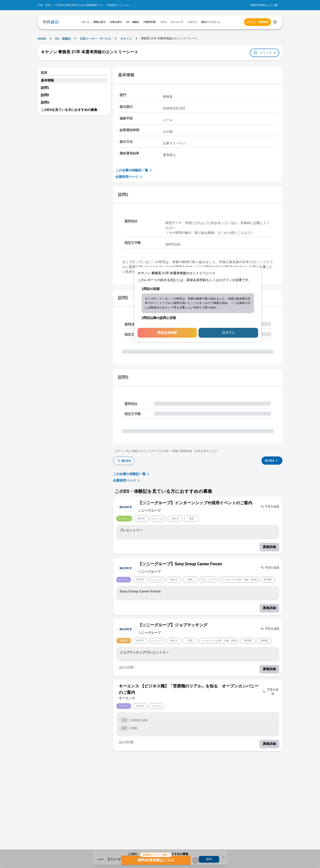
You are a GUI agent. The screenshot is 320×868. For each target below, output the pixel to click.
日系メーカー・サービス (96, 39)
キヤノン (126, 39)
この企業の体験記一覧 (134, 170)
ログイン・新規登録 (258, 22)
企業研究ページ (129, 177)
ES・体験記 (63, 39)
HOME (42, 39)
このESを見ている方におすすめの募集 (69, 110)
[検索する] (275, 22)
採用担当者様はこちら (262, 5)
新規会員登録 (167, 333)
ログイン (228, 333)
